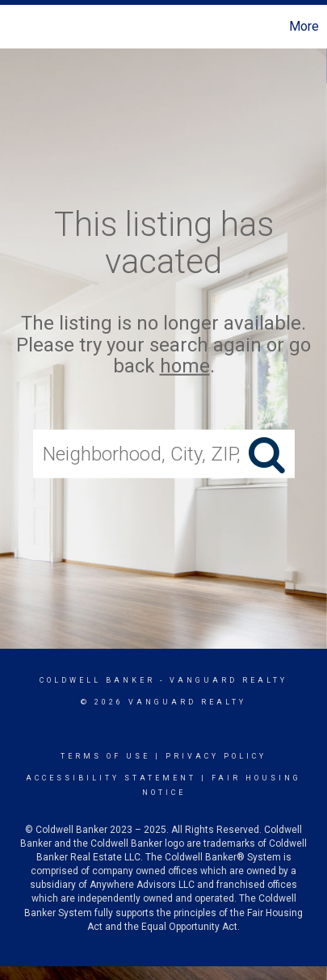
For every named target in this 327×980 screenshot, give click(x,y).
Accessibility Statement (111, 778)
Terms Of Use (105, 756)
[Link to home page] (15, 27)
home (185, 366)
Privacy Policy (216, 756)
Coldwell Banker (97, 680)
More (304, 26)
